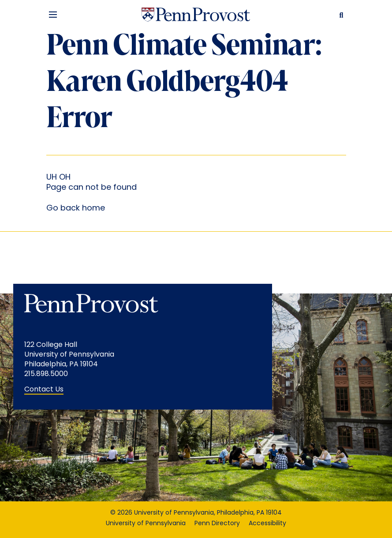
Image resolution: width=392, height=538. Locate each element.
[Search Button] (340, 15)
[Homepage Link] (196, 14)
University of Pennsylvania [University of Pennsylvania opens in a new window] (146, 524)
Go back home (76, 209)
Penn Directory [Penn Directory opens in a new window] (217, 524)
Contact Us (44, 390)
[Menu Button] (53, 15)
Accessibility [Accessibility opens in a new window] (267, 524)
